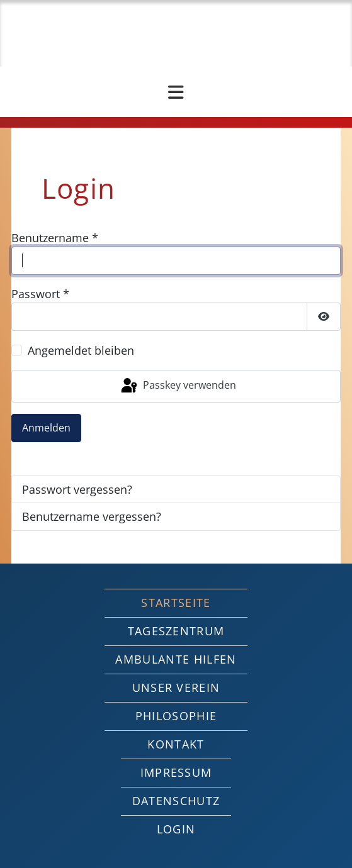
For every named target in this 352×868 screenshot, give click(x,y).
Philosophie (176, 716)
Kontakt (176, 744)
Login (176, 829)
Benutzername (55, 238)
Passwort (40, 294)
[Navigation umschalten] (176, 92)
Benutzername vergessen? (92, 516)
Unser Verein (176, 687)
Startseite (176, 603)
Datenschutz (176, 801)
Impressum (176, 772)
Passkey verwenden (178, 386)
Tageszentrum (176, 631)
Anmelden (46, 428)
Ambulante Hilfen (176, 659)
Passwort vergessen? (77, 489)
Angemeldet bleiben (81, 350)
